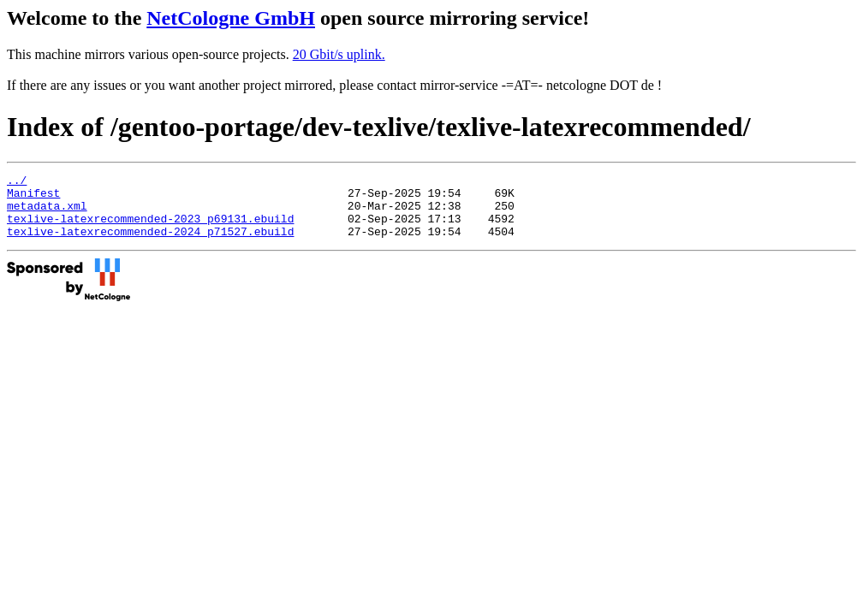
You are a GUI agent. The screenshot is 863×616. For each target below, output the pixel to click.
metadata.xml (47, 213)
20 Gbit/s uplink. (339, 54)
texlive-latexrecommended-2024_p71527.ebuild (150, 244)
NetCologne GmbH (231, 18)
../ (17, 182)
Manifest (33, 198)
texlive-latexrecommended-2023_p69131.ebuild (150, 228)
